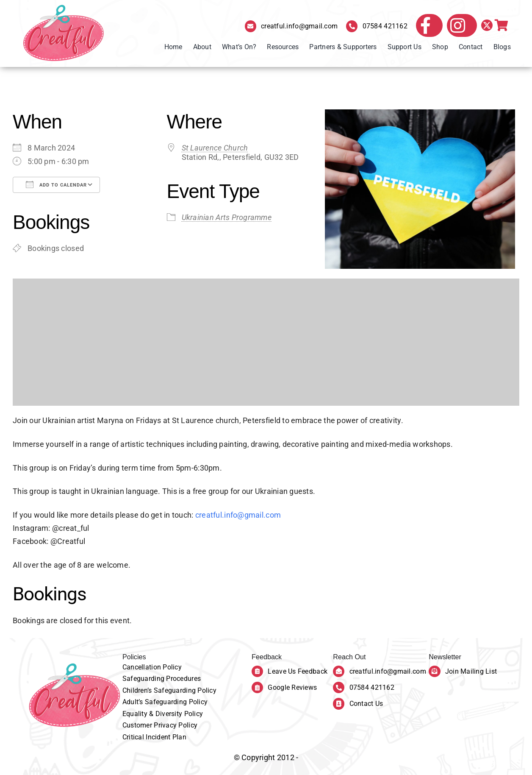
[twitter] (487, 25)
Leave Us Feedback (298, 671)
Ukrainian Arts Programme (227, 217)
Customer (138, 725)
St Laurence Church (215, 148)
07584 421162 (385, 26)
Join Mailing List (471, 671)
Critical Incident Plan (154, 737)
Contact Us (366, 704)
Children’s (138, 690)
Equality (136, 714)
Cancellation (143, 667)
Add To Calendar (56, 184)
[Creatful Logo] (64, 33)
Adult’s (134, 702)
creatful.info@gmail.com (299, 26)
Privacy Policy (176, 725)
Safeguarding (144, 679)
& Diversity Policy (176, 714)
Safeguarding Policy (185, 690)
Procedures (183, 679)
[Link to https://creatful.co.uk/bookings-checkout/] (502, 25)
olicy (175, 667)
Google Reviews (292, 687)
